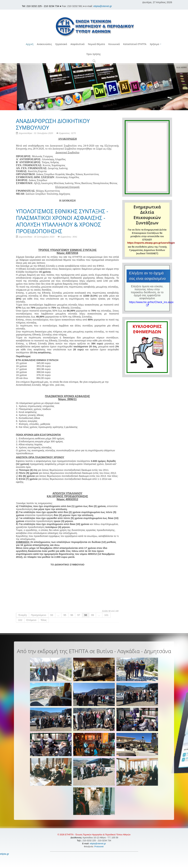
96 (72, 615)
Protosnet (99, 847)
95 (65, 615)
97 (79, 615)
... (58, 615)
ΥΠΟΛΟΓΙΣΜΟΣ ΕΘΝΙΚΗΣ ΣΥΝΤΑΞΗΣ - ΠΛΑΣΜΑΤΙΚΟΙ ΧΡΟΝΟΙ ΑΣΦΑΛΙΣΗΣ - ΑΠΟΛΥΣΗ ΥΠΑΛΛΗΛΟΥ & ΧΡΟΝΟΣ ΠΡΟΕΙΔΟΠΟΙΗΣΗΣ (62, 221)
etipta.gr (4, 854)
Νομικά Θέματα (96, 44)
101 (106, 615)
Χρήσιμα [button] (156, 44)
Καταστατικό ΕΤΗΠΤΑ (135, 44)
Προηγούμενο (39, 615)
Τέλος (44, 620)
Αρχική (30, 44)
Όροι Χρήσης (94, 54)
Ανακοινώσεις (44, 44)
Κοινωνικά (114, 44)
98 (86, 615)
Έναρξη (23, 615)
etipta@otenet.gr (103, 6)
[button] (94, 61)
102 (20, 620)
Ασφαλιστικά (77, 44)
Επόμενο (31, 620)
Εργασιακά (61, 44)
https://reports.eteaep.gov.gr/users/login (151, 243)
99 (93, 615)
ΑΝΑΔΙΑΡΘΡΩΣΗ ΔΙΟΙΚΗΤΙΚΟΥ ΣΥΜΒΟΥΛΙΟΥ (53, 124)
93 (52, 615)
